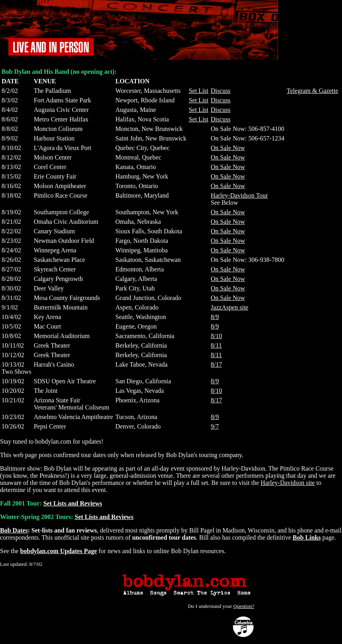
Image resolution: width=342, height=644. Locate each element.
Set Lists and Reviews (73, 503)
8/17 (216, 364)
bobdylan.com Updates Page (59, 551)
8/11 (216, 345)
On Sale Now (228, 148)
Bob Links (307, 537)
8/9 (215, 317)
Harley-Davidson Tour (240, 195)
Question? (244, 606)
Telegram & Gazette (312, 91)
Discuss (221, 91)
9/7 (215, 426)
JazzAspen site (230, 307)
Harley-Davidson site (288, 483)
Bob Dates (14, 530)
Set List (198, 91)
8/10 (216, 336)
